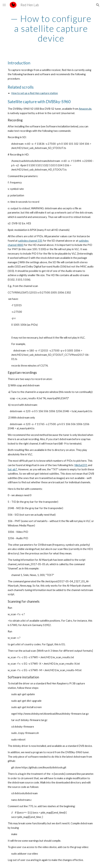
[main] (51, 28)
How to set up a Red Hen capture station (35, 93)
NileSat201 (81, 465)
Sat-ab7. (13, 469)
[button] (4, 5)
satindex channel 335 (30, 241)
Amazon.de (85, 109)
